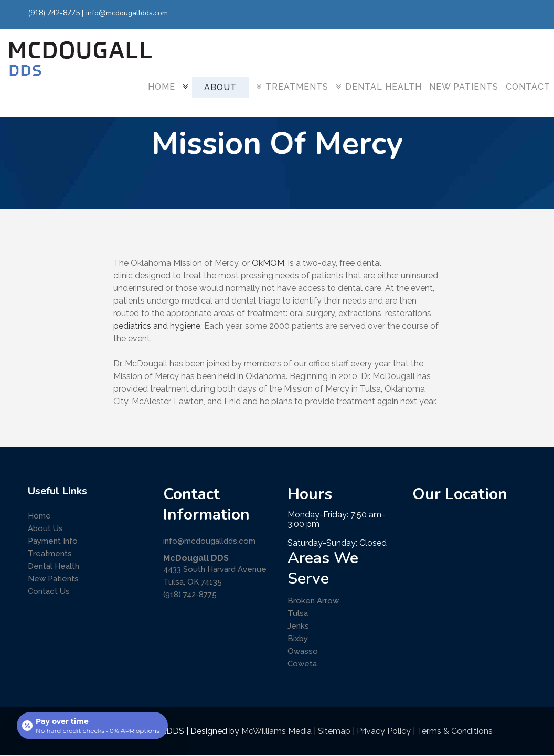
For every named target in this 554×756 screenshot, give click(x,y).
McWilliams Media (276, 731)
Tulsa (298, 613)
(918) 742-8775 (54, 13)
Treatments (50, 554)
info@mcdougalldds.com (127, 13)
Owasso (303, 651)
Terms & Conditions (455, 731)
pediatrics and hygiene (157, 326)
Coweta (302, 664)
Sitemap (334, 731)
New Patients (53, 579)
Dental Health (54, 566)
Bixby (298, 639)
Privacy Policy (384, 731)
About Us (45, 528)
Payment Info (53, 541)
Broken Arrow (313, 601)
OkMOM (268, 263)
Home (39, 516)
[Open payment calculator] (92, 726)
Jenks (298, 626)
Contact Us (49, 591)
